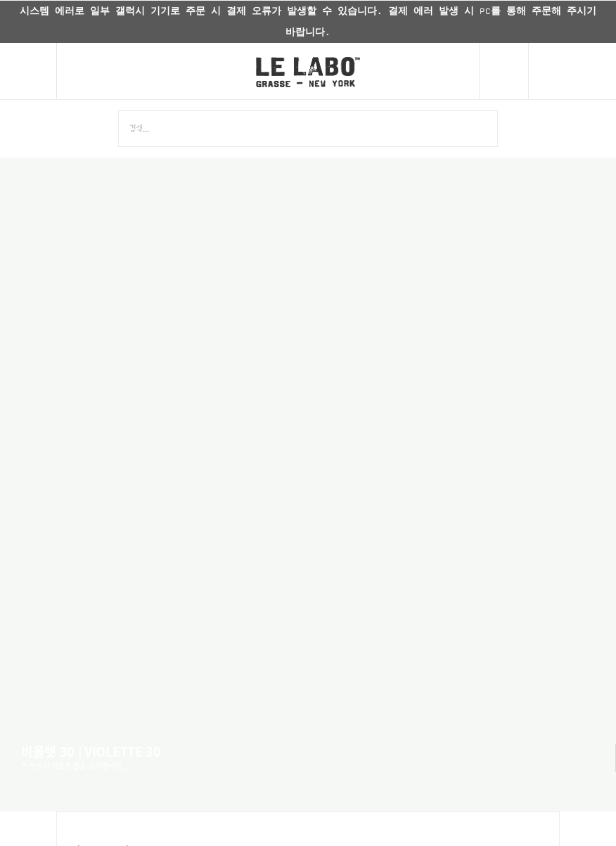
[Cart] (572, 71)
